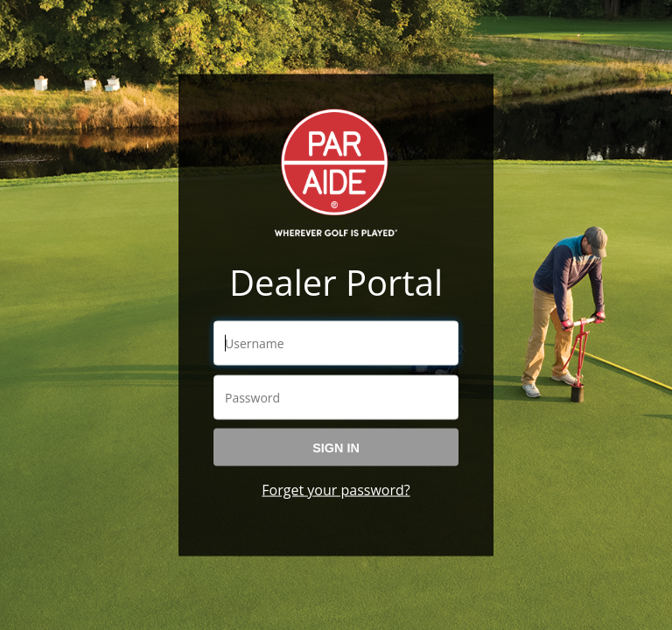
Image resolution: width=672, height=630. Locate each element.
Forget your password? (336, 489)
